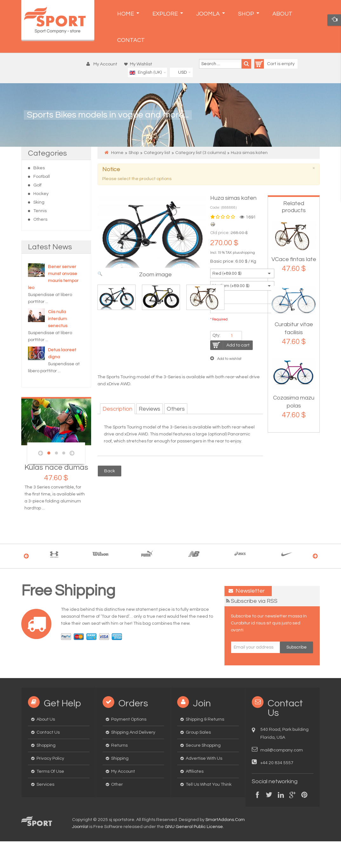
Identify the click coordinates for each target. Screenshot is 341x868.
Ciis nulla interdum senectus (58, 319)
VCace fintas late (294, 259)
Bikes (39, 168)
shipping (248, 253)
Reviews (150, 409)
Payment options (129, 719)
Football (42, 177)
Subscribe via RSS (254, 601)
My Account (123, 771)
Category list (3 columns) (201, 153)
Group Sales (198, 732)
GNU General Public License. (194, 827)
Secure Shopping (203, 745)
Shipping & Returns (205, 719)
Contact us (48, 732)
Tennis (40, 211)
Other (117, 784)
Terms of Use (50, 771)
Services (45, 784)
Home (117, 153)
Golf (37, 185)
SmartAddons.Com (225, 820)
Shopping (46, 745)
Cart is (268, 64)
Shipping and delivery (133, 732)
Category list (157, 153)
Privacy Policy (50, 758)
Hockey (41, 194)
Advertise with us (204, 758)
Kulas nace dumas (56, 467)
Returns (119, 745)
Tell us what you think (209, 784)
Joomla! (80, 827)
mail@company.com (282, 750)
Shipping (120, 758)
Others (40, 219)
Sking (39, 202)
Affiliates (195, 771)
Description (117, 409)
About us (46, 719)
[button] (103, 64)
